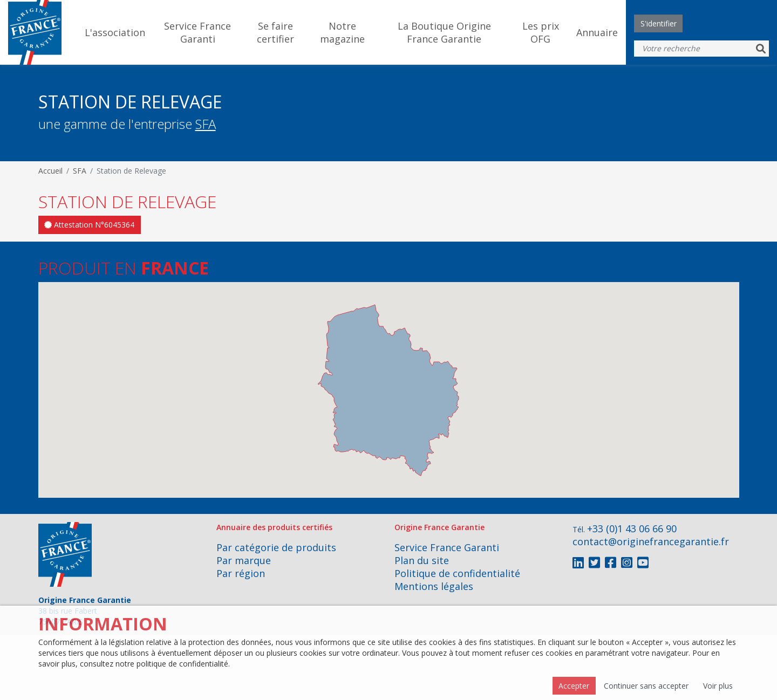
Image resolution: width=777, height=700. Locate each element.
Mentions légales (434, 586)
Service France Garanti (197, 32)
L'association (115, 32)
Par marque (244, 560)
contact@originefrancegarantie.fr (651, 541)
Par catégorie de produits (276, 547)
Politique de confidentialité (457, 573)
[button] (391, 448)
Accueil (50, 171)
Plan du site (422, 560)
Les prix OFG (541, 32)
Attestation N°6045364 (89, 225)
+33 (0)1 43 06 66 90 (632, 529)
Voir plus (718, 686)
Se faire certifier (275, 32)
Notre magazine (342, 32)
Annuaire (597, 32)
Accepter (574, 686)
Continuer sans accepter (646, 686)
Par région (241, 573)
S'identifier (659, 23)
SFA (206, 124)
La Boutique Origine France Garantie (444, 32)
